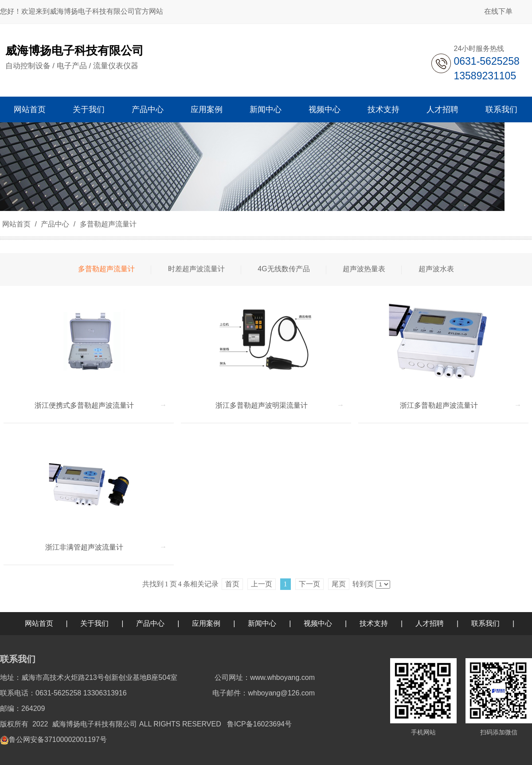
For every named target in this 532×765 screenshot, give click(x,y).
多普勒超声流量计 (107, 224)
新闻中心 (262, 623)
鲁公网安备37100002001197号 (58, 740)
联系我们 (485, 623)
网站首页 (16, 224)
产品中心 (55, 224)
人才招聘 (430, 623)
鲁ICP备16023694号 (259, 724)
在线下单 (498, 11)
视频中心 (318, 623)
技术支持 (374, 623)
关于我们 (94, 623)
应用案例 (206, 623)
